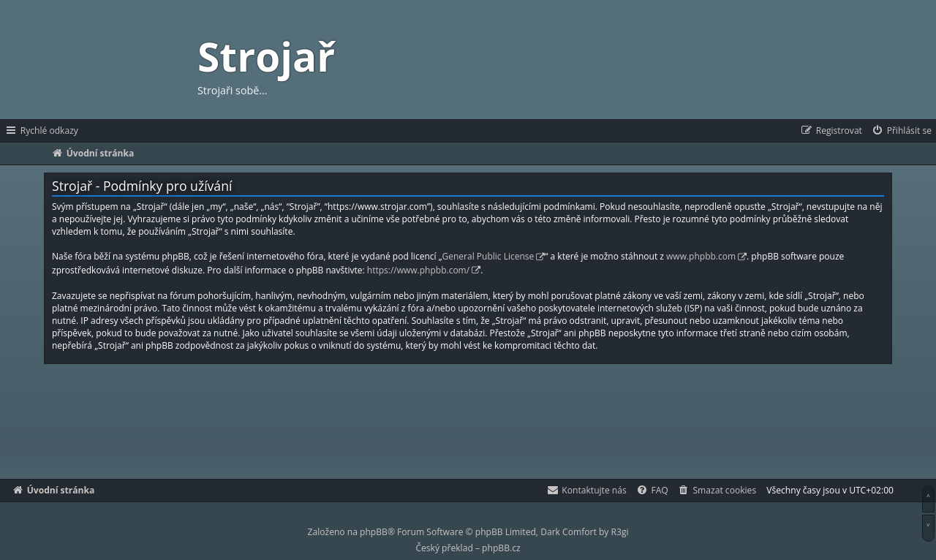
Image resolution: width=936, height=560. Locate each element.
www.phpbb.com (701, 256)
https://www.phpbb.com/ (418, 270)
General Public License (488, 256)
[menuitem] (901, 131)
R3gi (620, 532)
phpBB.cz (501, 548)
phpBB (374, 532)
